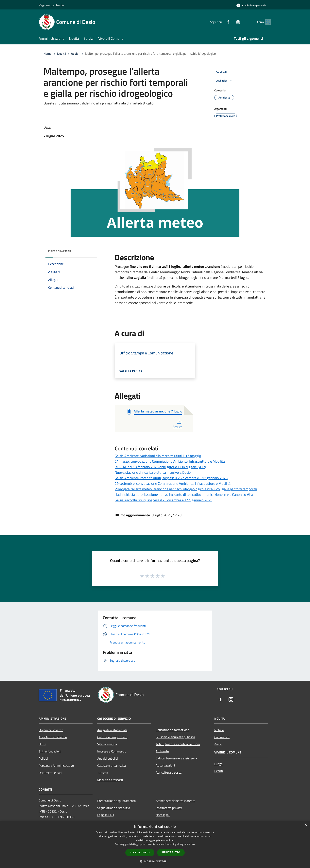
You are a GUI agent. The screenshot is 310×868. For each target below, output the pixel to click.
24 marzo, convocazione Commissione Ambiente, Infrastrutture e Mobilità (170, 461)
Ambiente (162, 751)
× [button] (306, 825)
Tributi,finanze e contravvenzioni (178, 744)
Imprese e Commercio (112, 751)
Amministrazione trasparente (176, 801)
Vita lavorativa (107, 744)
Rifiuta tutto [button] (171, 852)
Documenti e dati (50, 773)
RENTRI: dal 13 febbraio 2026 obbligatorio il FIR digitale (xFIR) (160, 467)
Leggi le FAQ (106, 815)
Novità (62, 54)
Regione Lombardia (52, 5)
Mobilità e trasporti (110, 780)
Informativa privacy (169, 808)
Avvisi (75, 54)
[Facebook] (221, 22)
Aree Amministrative (53, 737)
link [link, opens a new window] (193, 844)
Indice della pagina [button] (60, 251)
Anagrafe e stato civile (112, 730)
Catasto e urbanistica (112, 766)
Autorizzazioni (165, 765)
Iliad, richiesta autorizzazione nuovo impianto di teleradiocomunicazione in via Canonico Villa (184, 495)
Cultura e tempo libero (112, 737)
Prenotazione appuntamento (116, 801)
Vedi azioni (225, 81)
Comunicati (222, 737)
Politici (43, 758)
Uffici (42, 744)
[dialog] (155, 844)
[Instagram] (231, 22)
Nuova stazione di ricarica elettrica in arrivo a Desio (153, 472)
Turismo (103, 773)
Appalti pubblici (108, 758)
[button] (155, 861)
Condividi (224, 72)
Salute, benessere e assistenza (176, 758)
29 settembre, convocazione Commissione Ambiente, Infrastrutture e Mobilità (173, 483)
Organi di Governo (51, 730)
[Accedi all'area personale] (251, 5)
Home (47, 54)
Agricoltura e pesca (169, 772)
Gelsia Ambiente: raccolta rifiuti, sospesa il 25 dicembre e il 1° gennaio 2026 (171, 478)
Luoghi (219, 764)
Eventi (219, 771)
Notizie (219, 730)
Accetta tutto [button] (140, 852)
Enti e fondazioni (50, 751)
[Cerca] (267, 22)
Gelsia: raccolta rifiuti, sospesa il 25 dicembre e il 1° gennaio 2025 (164, 500)
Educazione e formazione (172, 730)
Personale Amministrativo (56, 766)
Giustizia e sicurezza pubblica (175, 737)
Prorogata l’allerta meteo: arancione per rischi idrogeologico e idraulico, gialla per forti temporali (186, 489)
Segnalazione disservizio (114, 808)
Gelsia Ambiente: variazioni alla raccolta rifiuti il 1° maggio (158, 456)
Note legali (163, 815)
